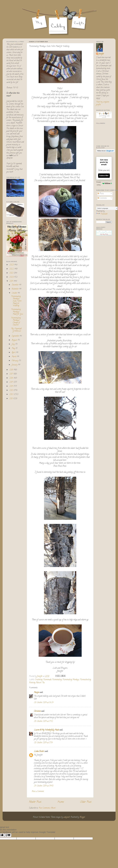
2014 (11, 386)
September (16, 336)
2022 (12, 269)
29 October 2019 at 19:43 (44, 786)
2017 (11, 374)
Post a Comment (38, 792)
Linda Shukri (39, 751)
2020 (12, 277)
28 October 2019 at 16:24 (44, 703)
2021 (12, 273)
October (15, 293)
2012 (12, 395)
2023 (12, 265)
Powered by (104, 183)
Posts (101, 194)
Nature (39, 683)
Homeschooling (85, 680)
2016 (11, 378)
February (15, 361)
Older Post (86, 802)
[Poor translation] (8, 835)
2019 (11, 281)
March (14, 357)
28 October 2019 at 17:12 (43, 721)
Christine (37, 711)
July (13, 344)
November (15, 289)
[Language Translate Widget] (107, 208)
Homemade (47, 680)
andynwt (67, 817)
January (15, 365)
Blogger (82, 817)
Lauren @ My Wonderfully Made (46, 730)
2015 (11, 382)
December (15, 285)
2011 (11, 399)
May (14, 348)
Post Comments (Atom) (47, 808)
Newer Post (35, 802)
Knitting (32, 683)
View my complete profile (103, 103)
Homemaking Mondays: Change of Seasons (16, 322)
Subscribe (104, 176)
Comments (102, 198)
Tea (43, 683)
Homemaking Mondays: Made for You (17, 312)
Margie (36, 693)
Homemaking (57, 680)
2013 (11, 390)
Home (61, 802)
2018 (11, 370)
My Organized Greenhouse (16, 330)
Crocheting (39, 680)
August (15, 340)
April (14, 353)
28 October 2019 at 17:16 (43, 743)
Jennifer (101, 54)
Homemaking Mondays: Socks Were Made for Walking (16, 301)
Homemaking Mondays (71, 680)
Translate (102, 214)
